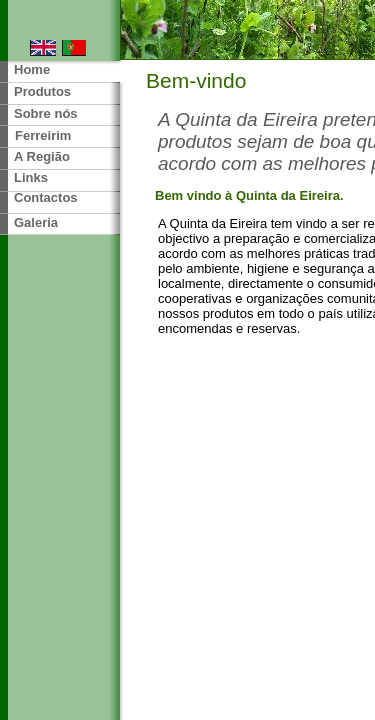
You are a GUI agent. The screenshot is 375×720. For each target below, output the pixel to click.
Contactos (46, 197)
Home (32, 69)
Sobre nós (46, 113)
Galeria (36, 222)
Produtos (42, 91)
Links (31, 177)
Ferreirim (43, 135)
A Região (42, 156)
